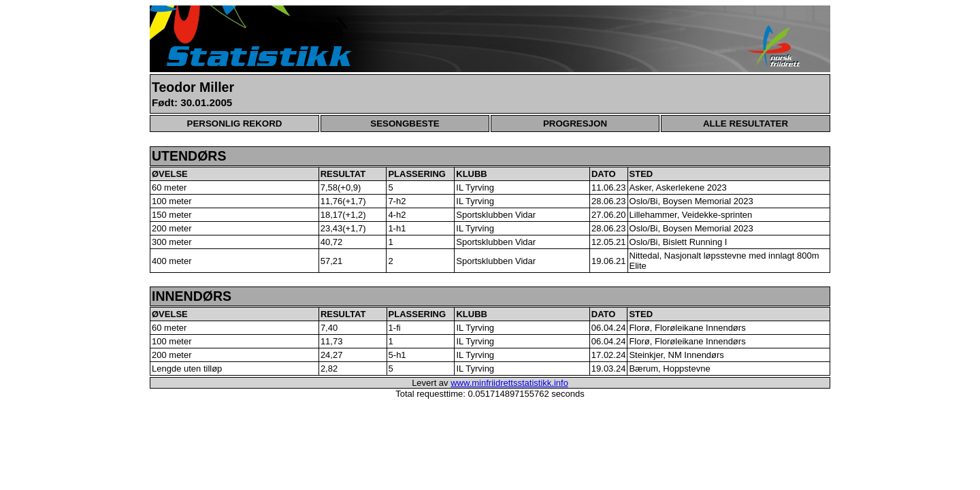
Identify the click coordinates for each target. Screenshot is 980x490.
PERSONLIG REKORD (235, 124)
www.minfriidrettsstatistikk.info (509, 383)
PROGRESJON (575, 124)
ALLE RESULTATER (746, 124)
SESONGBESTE (405, 124)
